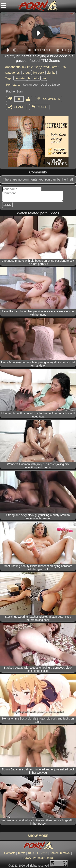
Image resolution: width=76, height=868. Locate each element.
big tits (51, 73)
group (27, 73)
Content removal (60, 853)
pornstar (20, 78)
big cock (39, 73)
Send (7, 205)
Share (19, 107)
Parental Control (43, 858)
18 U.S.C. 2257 (37, 853)
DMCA (27, 858)
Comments (51, 99)
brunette (34, 78)
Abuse (42, 107)
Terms (21, 853)
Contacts (10, 853)
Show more (38, 836)
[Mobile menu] (4, 5)
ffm (44, 78)
